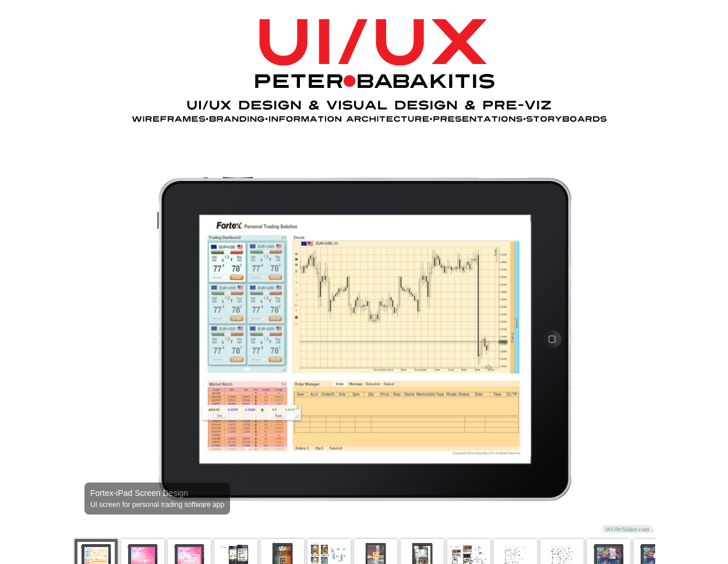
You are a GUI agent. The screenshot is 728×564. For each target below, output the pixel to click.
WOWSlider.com (627, 529)
